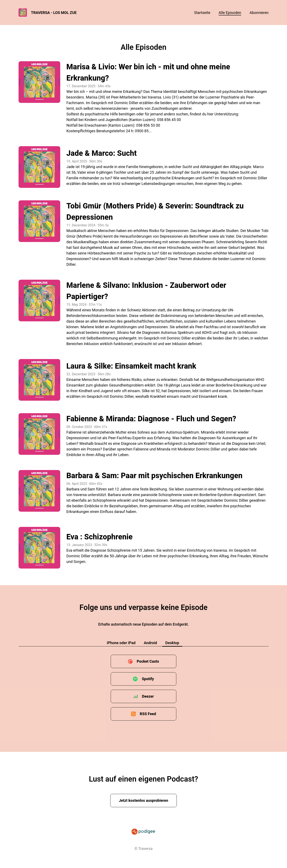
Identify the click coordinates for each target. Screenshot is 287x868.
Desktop (172, 643)
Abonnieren (259, 13)
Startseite (202, 13)
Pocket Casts (148, 661)
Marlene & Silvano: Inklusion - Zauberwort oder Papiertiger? (146, 291)
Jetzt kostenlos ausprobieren (143, 800)
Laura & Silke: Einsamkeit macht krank (131, 366)
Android (150, 643)
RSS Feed (148, 714)
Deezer (148, 696)
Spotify (148, 679)
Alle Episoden (230, 13)
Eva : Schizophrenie (100, 537)
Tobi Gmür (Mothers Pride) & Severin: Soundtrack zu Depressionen (155, 212)
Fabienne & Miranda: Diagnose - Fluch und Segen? (151, 419)
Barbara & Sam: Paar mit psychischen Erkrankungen (155, 476)
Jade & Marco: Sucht (102, 153)
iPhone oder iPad (121, 643)
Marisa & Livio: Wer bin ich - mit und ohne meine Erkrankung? (148, 72)
